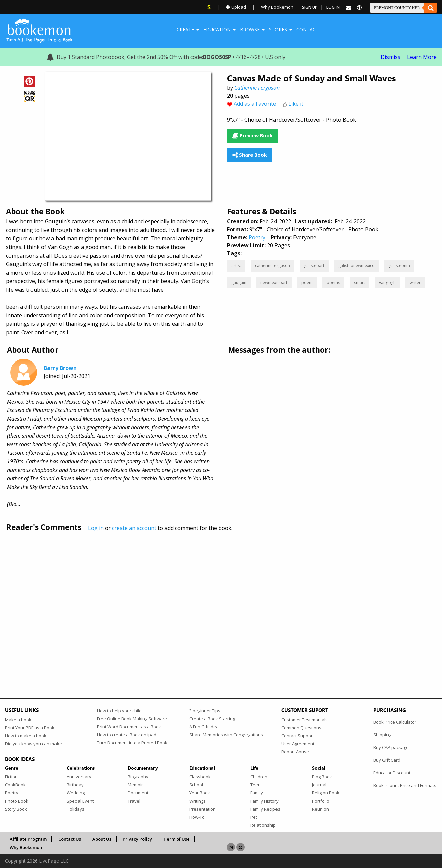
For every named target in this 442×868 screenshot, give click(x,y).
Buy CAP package (391, 747)
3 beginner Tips (205, 711)
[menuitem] (185, 30)
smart (360, 282)
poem (307, 282)
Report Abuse (295, 752)
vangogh (387, 282)
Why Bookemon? (278, 7)
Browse (250, 30)
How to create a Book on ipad (127, 735)
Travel (134, 801)
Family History (264, 801)
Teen (256, 785)
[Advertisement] (206, 601)
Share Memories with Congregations (226, 735)
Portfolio (321, 801)
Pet (254, 817)
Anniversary (79, 777)
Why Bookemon (26, 847)
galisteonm (399, 265)
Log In (333, 7)
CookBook (15, 785)
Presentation (202, 809)
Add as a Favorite (255, 104)
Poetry (257, 237)
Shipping (382, 735)
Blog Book (322, 777)
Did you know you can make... (35, 744)
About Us (102, 839)
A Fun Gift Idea (204, 727)
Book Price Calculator (395, 722)
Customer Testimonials (304, 720)
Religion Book (326, 793)
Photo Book (17, 801)
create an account (134, 528)
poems (333, 282)
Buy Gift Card (387, 760)
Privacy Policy (137, 839)
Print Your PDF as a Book (30, 728)
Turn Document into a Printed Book (132, 743)
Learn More (422, 57)
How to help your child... (121, 711)
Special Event (80, 801)
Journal (319, 785)
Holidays (75, 809)
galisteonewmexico (357, 265)
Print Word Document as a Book (129, 727)
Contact (307, 30)
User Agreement (298, 744)
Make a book (18, 720)
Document (138, 793)
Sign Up (310, 7)
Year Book (200, 793)
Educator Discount (392, 773)
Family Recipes (265, 809)
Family (257, 793)
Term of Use (177, 839)
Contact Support (298, 736)
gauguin (239, 282)
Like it (296, 104)
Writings (197, 801)
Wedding (76, 793)
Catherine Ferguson (257, 88)
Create (185, 30)
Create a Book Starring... (214, 719)
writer (415, 282)
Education (217, 30)
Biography (138, 777)
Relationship (263, 825)
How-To (197, 817)
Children (259, 777)
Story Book (16, 809)
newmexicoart (274, 282)
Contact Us (70, 839)
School (196, 785)
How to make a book (26, 736)
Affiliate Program (28, 839)
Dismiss (391, 57)
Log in (96, 528)
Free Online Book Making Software (132, 719)
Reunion (320, 809)
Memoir (135, 785)
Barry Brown (60, 368)
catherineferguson (272, 265)
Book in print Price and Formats (405, 785)
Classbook (200, 777)
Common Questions (301, 728)
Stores (278, 30)
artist (236, 265)
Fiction (11, 777)
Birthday (75, 785)
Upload (236, 7)
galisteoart (314, 265)
